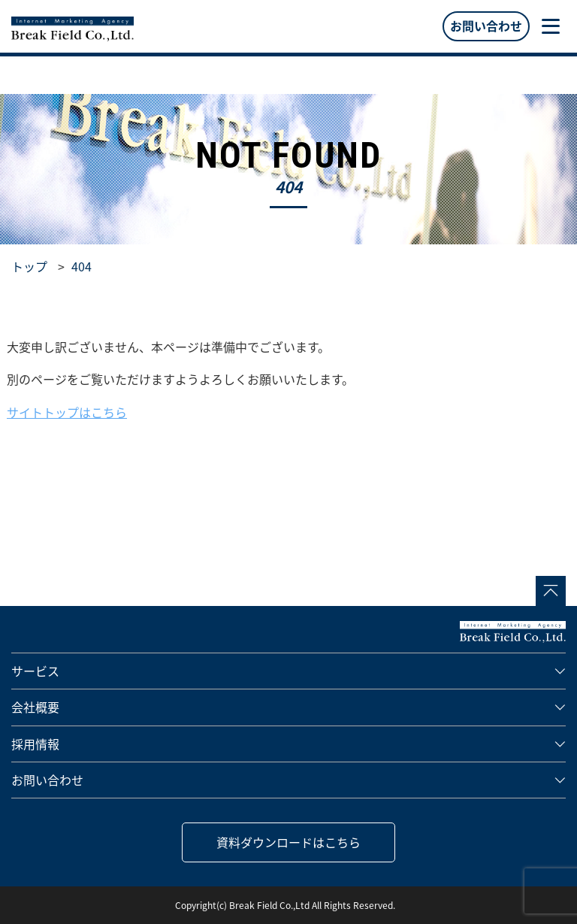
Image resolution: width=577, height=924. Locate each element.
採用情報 (35, 744)
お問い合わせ (486, 26)
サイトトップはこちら (67, 412)
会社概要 (35, 707)
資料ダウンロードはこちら (288, 842)
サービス (35, 671)
